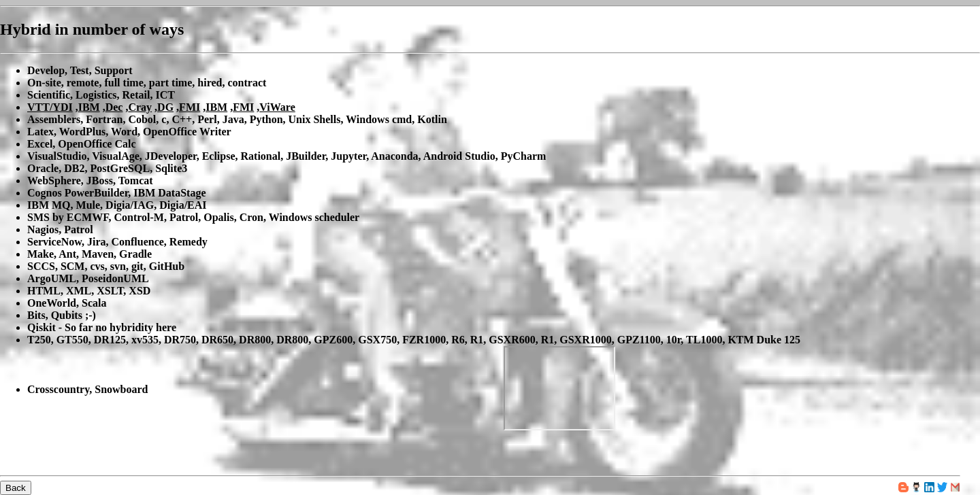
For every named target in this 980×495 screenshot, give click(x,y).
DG (165, 107)
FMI (190, 107)
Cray (140, 107)
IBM (89, 107)
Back (16, 488)
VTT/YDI (50, 107)
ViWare (277, 107)
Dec (114, 107)
